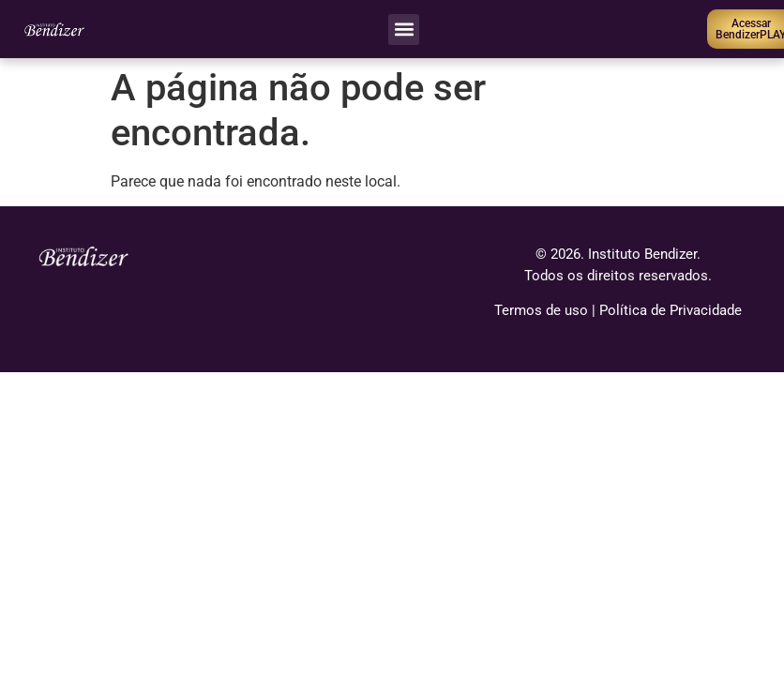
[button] (404, 30)
